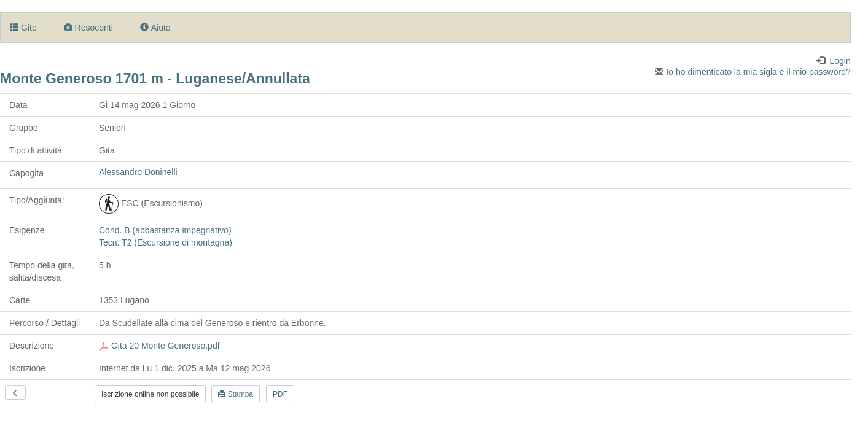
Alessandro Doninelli (138, 172)
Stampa (236, 394)
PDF (280, 394)
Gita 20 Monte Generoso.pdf (159, 346)
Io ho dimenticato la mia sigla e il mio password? (753, 72)
